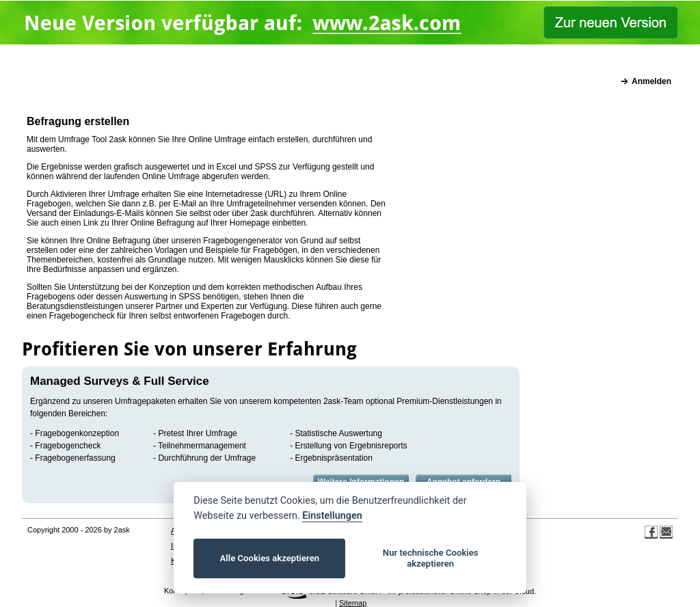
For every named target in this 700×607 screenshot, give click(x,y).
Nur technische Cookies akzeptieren (431, 558)
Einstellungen (332, 516)
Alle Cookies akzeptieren (270, 558)
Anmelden (651, 81)
